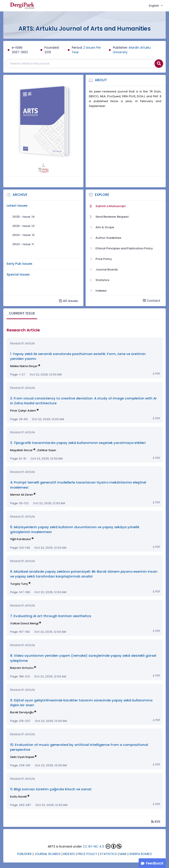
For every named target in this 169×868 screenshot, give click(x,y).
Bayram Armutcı (22, 668)
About (101, 80)
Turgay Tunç (19, 584)
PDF (156, 374)
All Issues (68, 301)
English (154, 6)
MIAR (123, 854)
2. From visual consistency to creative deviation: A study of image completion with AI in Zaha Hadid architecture (83, 401)
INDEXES (69, 854)
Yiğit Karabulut (21, 539)
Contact (152, 301)
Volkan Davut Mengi (24, 623)
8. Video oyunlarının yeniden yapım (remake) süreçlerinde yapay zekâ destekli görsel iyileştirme (83, 658)
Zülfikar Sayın (47, 450)
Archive (20, 195)
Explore (102, 195)
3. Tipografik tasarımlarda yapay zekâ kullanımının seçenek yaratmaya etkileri (78, 443)
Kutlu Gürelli (18, 797)
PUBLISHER (24, 854)
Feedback (155, 863)
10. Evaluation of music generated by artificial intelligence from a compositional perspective (79, 747)
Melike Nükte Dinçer (24, 366)
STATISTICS (108, 854)
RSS (156, 821)
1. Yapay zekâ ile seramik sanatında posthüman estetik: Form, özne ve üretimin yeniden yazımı (78, 356)
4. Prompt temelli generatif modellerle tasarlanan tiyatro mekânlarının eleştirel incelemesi (78, 485)
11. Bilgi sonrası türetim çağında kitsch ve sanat (51, 789)
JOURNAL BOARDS (47, 854)
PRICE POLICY (87, 854)
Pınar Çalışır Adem (23, 411)
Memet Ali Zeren (22, 495)
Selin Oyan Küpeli (22, 757)
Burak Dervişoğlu (22, 712)
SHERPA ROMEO (141, 854)
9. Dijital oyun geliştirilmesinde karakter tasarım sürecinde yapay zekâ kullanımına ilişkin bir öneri (81, 703)
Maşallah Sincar (21, 450)
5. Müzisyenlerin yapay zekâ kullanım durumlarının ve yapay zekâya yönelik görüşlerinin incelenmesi (75, 529)
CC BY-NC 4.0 (93, 846)
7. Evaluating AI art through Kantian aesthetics (51, 616)
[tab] (22, 314)
